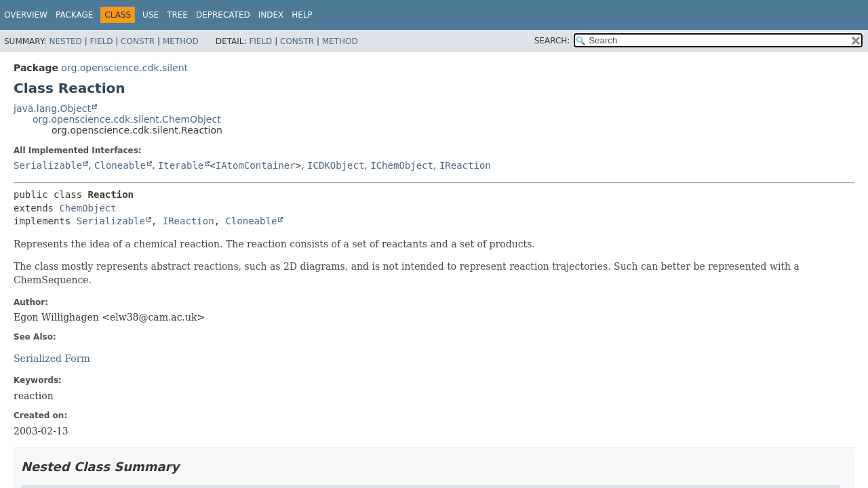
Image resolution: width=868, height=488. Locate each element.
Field (101, 41)
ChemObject (87, 208)
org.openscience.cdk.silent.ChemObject (127, 119)
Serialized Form (52, 359)
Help (302, 15)
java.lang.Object (52, 108)
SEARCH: (552, 41)
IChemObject (402, 165)
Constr (138, 41)
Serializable (48, 165)
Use (151, 15)
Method (181, 41)
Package (74, 15)
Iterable (181, 165)
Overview (26, 15)
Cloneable (120, 165)
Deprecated (223, 15)
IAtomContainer (256, 165)
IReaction (465, 165)
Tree (177, 15)
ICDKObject (336, 165)
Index (271, 15)
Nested (65, 41)
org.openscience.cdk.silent (124, 68)
